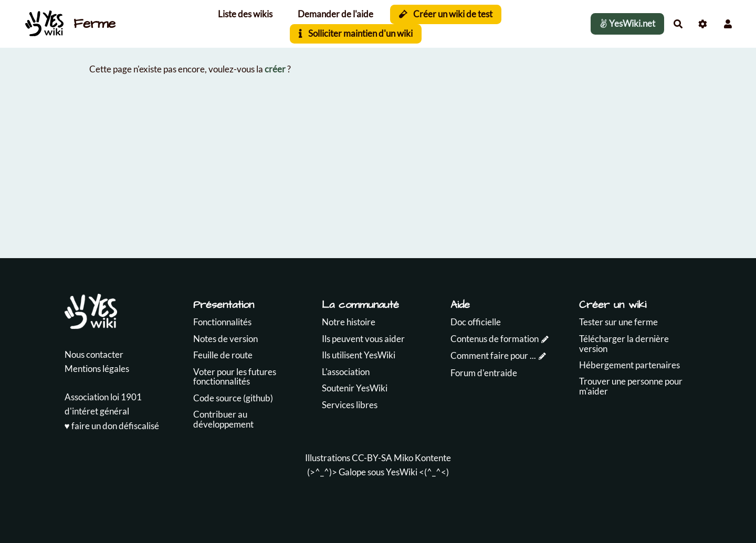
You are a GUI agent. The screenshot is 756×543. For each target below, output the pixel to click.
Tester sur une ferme (618, 322)
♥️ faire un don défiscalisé (112, 426)
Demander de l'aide (335, 14)
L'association (346, 372)
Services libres (350, 405)
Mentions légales (97, 369)
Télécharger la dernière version (624, 344)
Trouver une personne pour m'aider (631, 386)
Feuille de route (223, 355)
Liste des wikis (245, 14)
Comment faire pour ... (493, 355)
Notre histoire (349, 322)
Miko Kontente (422, 458)
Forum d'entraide (484, 373)
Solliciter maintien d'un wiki (356, 33)
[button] (728, 24)
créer (275, 69)
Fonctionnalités (222, 322)
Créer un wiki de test (446, 14)
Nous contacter (94, 354)
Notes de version (225, 339)
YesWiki (402, 472)
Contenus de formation (495, 339)
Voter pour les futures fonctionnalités (235, 377)
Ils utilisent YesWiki (359, 355)
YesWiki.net (627, 23)
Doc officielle (476, 322)
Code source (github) (233, 398)
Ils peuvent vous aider (363, 339)
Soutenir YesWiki (355, 388)
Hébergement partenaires (629, 365)
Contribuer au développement (223, 419)
